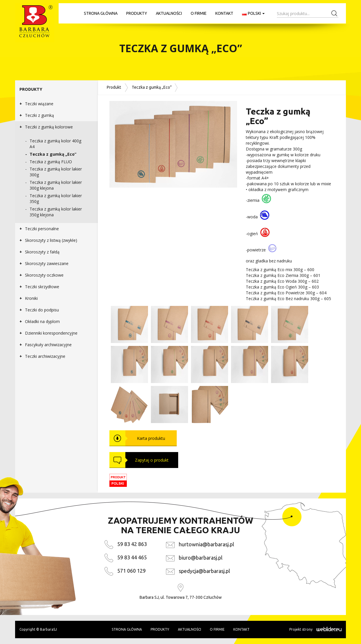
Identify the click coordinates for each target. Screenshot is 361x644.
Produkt (114, 87)
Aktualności (169, 13)
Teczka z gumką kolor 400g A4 (55, 144)
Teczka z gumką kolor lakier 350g (56, 198)
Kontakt (224, 13)
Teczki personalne (42, 229)
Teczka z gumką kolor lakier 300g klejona (56, 185)
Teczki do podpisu (42, 310)
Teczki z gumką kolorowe (49, 127)
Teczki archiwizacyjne (45, 356)
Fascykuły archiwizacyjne (48, 345)
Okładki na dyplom (42, 321)
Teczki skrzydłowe (42, 287)
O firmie (199, 13)
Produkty (137, 13)
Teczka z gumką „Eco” (53, 154)
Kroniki (31, 298)
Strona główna (101, 13)
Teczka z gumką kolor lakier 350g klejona (56, 212)
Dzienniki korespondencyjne (51, 333)
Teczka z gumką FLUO (51, 162)
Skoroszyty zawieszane (47, 263)
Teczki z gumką (39, 115)
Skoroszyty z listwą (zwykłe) (51, 240)
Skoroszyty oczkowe (44, 275)
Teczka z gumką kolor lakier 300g (56, 172)
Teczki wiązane (39, 104)
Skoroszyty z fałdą (42, 252)
